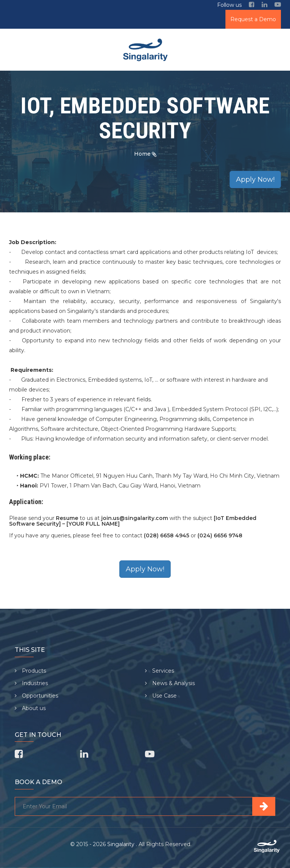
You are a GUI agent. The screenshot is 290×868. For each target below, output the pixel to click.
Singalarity (122, 844)
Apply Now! (255, 179)
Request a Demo (253, 19)
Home (142, 154)
